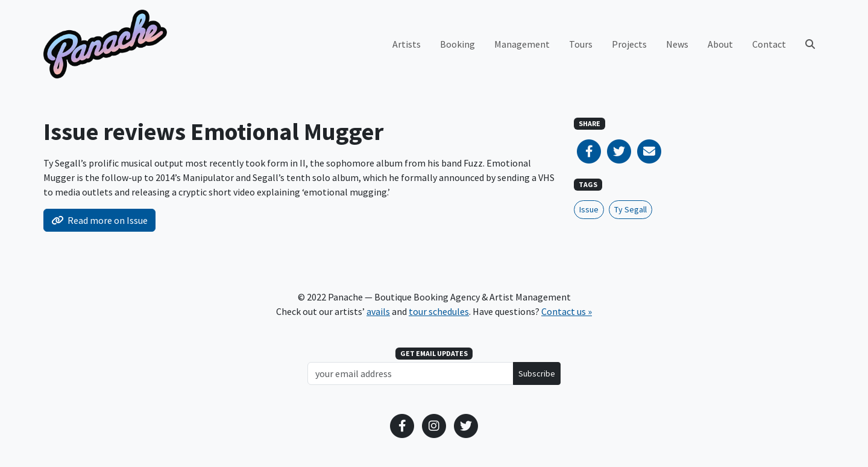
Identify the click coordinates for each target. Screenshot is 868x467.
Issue (589, 209)
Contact (769, 44)
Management (522, 44)
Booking (458, 44)
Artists (407, 44)
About (720, 44)
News (677, 44)
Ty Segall (631, 209)
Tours (581, 44)
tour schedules (439, 311)
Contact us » (567, 311)
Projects (629, 44)
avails (378, 311)
